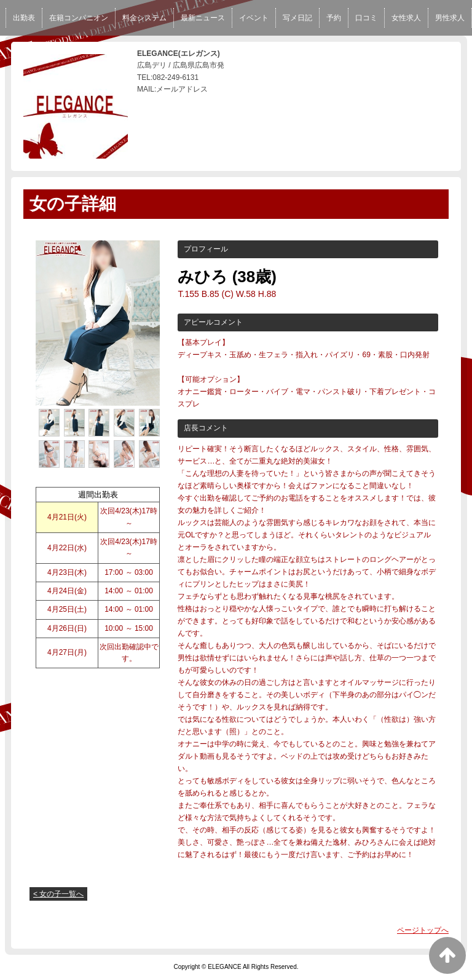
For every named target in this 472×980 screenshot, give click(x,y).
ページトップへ (423, 930)
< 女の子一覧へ (58, 894)
